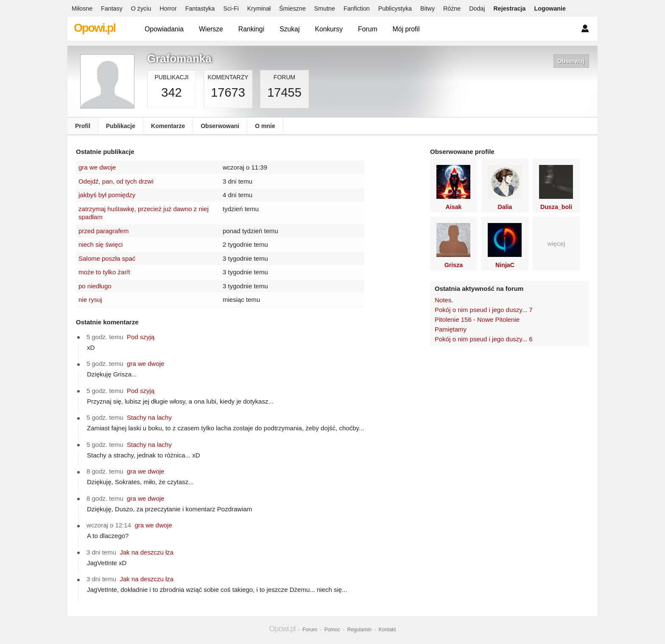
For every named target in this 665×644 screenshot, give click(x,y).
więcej (556, 244)
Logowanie (550, 8)
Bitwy (427, 8)
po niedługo (95, 286)
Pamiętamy (451, 329)
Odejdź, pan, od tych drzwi (116, 181)
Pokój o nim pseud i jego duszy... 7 (484, 310)
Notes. (444, 300)
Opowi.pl (95, 28)
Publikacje (121, 126)
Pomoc (332, 630)
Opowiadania (164, 29)
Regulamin (359, 630)
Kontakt (387, 630)
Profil (83, 126)
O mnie (265, 126)
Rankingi (251, 29)
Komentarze (168, 126)
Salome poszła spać (107, 258)
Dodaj (477, 8)
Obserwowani (220, 126)
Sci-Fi (231, 8)
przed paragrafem (103, 231)
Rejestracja (509, 8)
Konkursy (329, 29)
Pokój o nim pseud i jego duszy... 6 (484, 339)
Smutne (325, 8)
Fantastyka (200, 8)
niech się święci (101, 244)
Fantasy (112, 8)
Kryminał (259, 8)
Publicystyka (395, 8)
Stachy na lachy (149, 417)
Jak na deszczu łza (147, 552)
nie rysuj (90, 300)
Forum (368, 29)
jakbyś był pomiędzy (107, 195)
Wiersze (211, 29)
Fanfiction (357, 8)
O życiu (141, 8)
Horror (168, 8)
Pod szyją (141, 337)
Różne (452, 8)
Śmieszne (292, 8)
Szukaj (289, 29)
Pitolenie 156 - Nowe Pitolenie (477, 319)
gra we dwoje (97, 167)
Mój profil (406, 29)
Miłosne (82, 8)
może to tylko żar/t (104, 272)
